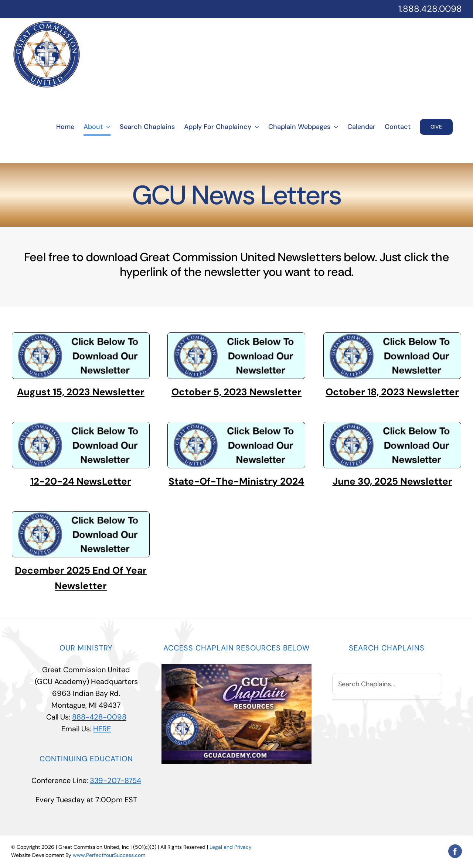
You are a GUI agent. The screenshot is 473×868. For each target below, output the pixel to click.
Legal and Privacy (231, 847)
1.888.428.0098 (430, 9)
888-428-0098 (99, 717)
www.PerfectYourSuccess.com (109, 855)
